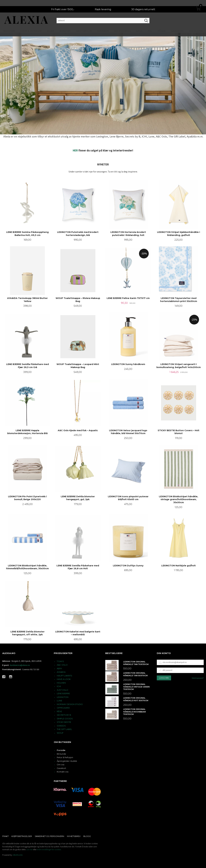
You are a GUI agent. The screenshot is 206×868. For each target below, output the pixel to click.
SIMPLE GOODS (65, 719)
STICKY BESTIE (64, 722)
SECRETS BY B (64, 715)
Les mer (30, 850)
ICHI (59, 686)
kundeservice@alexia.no (20, 665)
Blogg (87, 836)
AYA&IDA (61, 672)
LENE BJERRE (63, 693)
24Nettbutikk (18, 855)
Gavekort (61, 768)
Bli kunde (61, 754)
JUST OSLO (63, 690)
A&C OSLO (62, 665)
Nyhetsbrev (74, 836)
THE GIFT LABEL (64, 729)
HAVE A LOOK (64, 679)
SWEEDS (61, 726)
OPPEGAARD (63, 708)
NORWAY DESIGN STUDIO (70, 704)
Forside (61, 750)
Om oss (61, 765)
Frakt (5, 836)
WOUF (60, 733)
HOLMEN (61, 683)
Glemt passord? (198, 678)
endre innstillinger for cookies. (49, 850)
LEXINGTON (63, 697)
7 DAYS (60, 661)
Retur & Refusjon (65, 757)
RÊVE (59, 711)
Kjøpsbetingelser (22, 836)
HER (75, 150)
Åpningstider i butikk (67, 761)
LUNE (59, 701)
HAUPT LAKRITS (64, 676)
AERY (59, 668)
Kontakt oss (63, 772)
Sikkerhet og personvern (49, 836)
